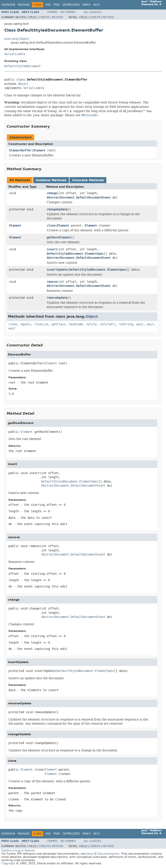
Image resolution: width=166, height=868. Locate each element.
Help (97, 5)
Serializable (15, 54)
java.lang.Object (17, 39)
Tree (57, 5)
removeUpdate (57, 298)
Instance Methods (51, 180)
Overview (8, 5)
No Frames (68, 12)
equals (26, 324)
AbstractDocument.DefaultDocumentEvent (79, 198)
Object (23, 84)
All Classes (93, 12)
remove (52, 282)
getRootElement (59, 237)
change (52, 193)
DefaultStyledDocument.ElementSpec (75, 254)
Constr (44, 17)
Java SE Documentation (103, 854)
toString (126, 324)
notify (91, 324)
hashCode (76, 324)
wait (140, 324)
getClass (59, 324)
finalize (41, 324)
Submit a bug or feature (18, 850)
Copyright (8, 863)
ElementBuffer (20, 150)
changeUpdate (57, 209)
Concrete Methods (88, 180)
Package (24, 5)
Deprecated (71, 5)
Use (48, 5)
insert (52, 249)
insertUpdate (57, 270)
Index (86, 5)
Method (57, 17)
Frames (53, 12)
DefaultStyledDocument (22, 66)
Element (39, 150)
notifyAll (108, 324)
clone (51, 226)
